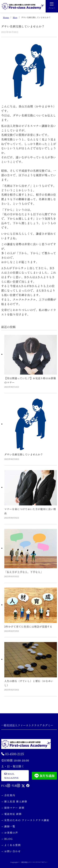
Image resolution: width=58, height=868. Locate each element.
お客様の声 (11, 833)
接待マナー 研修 (14, 808)
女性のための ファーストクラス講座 (27, 820)
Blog (15, 17)
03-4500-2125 (13, 754)
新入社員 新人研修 (16, 801)
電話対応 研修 (13, 814)
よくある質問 (13, 845)
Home (6, 17)
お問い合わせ (13, 851)
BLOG (9, 839)
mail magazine (12, 776)
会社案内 (10, 795)
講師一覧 (10, 826)
